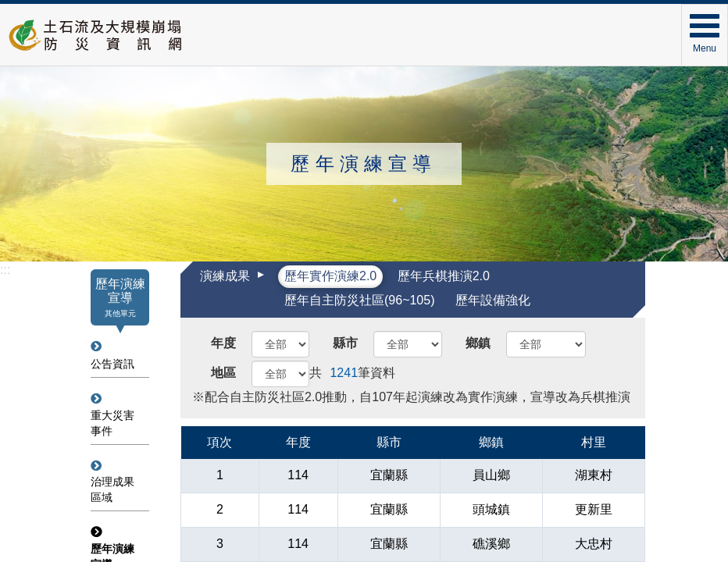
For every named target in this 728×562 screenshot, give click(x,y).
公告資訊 (112, 364)
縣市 (345, 343)
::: (5, 270)
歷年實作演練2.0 (330, 276)
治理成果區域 (112, 489)
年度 (223, 343)
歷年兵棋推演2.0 (444, 276)
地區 (223, 373)
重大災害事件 (112, 423)
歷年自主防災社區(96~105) (360, 300)
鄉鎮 (478, 343)
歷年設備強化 (493, 300)
